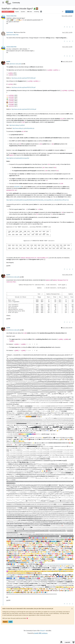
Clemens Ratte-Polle (11, 16)
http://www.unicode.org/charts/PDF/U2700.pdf (23, 87)
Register (5, 622)
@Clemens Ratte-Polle (20, 32)
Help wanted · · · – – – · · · (8, 12)
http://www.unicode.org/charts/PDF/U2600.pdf (23, 78)
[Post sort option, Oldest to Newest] (63, 12)
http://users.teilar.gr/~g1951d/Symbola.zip (23, 128)
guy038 (8, 62)
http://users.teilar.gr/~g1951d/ (17, 125)
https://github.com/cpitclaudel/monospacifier (18, 158)
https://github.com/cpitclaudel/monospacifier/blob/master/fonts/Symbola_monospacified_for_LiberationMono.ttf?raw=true (38, 200)
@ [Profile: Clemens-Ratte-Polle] (12, 35)
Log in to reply (69, 12)
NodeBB (36, 633)
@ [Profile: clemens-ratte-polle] (15, 64)
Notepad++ (43, 631)
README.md (18, 187)
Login (10, 622)
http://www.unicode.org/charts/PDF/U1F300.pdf (24, 109)
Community (16, 3)
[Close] (72, 609)
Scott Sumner (10, 32)
